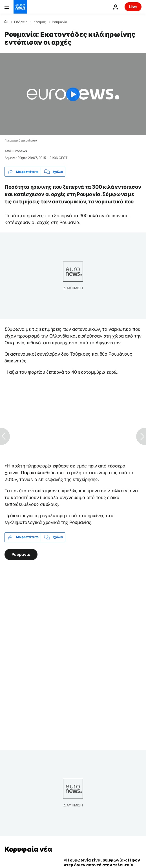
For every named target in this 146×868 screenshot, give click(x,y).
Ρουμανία (60, 22)
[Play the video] (73, 94)
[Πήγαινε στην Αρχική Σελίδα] (20, 7)
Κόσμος (40, 22)
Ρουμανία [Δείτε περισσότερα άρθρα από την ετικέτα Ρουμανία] (21, 554)
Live (133, 7)
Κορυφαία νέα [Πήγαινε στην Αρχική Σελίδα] (28, 849)
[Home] (6, 22)
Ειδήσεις (21, 22)
